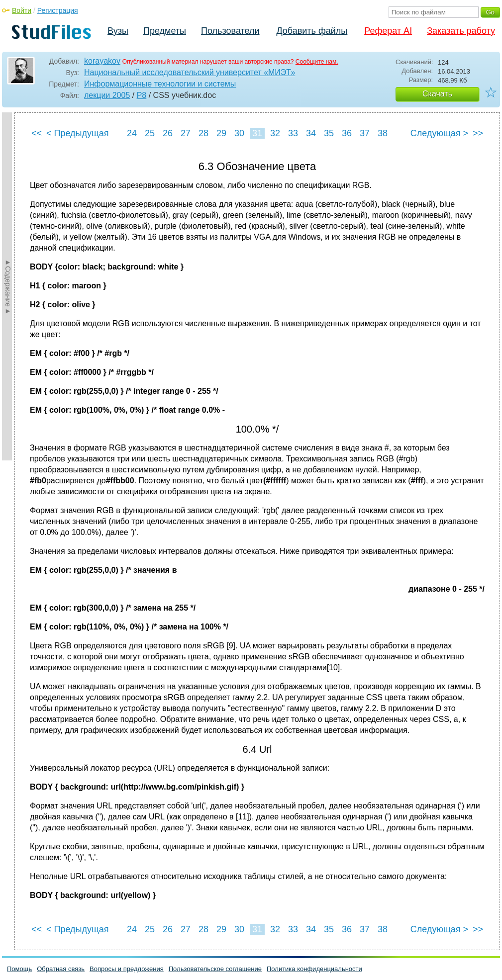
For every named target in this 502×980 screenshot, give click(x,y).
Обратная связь (61, 969)
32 (275, 133)
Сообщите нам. (317, 62)
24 (132, 133)
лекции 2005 (107, 95)
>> (478, 133)
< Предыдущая (78, 133)
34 (311, 133)
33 (293, 133)
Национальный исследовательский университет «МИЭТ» (190, 72)
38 (383, 133)
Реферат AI (388, 31)
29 (221, 133)
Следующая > (439, 133)
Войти (22, 10)
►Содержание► (8, 286)
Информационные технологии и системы (160, 84)
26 (168, 133)
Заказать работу (461, 31)
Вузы (118, 31)
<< (37, 133)
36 (347, 133)
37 (365, 133)
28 (203, 133)
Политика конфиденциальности (314, 969)
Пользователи (230, 31)
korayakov (102, 61)
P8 (142, 95)
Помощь (19, 969)
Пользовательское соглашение (215, 969)
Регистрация (58, 10)
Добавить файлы (312, 31)
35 (329, 133)
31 (257, 133)
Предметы (165, 31)
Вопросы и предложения (127, 969)
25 (150, 133)
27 (186, 133)
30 (239, 133)
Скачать (437, 94)
